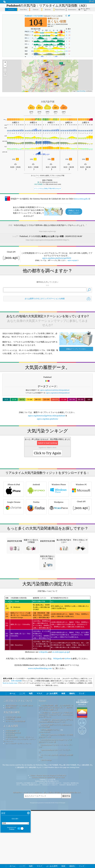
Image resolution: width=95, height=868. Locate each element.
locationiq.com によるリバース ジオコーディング (56, 859)
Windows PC (81, 546)
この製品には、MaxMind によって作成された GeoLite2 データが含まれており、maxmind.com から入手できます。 (56, 828)
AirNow (68, 772)
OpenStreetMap (81, 91)
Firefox (36, 563)
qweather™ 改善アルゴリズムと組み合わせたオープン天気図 (56, 839)
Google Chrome (14, 563)
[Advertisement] (47, 321)
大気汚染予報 (10, 848)
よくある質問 (11, 839)
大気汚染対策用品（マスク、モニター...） (20, 850)
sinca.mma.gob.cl (82, 199)
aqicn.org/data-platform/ (47, 447)
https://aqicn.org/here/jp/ (47, 231)
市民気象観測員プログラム (50, 843)
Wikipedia (58, 772)
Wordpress (59, 563)
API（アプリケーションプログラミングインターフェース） (19, 853)
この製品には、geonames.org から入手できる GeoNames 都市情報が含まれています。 (56, 834)
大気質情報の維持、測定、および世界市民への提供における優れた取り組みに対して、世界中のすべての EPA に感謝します (56, 821)
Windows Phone (59, 546)
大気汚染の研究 (12, 825)
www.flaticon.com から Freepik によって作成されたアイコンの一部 (55, 854)
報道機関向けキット (12, 821)
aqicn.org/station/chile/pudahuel (58, 421)
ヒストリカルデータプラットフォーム (18, 857)
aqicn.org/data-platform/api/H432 (57, 258)
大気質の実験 (10, 832)
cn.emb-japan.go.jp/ (61, 765)
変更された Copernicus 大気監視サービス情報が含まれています (56, 849)
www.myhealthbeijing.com (40, 782)
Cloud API (81, 563)
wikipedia (43, 765)
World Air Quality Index (10, 796)
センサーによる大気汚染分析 (15, 834)
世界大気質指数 (16, 794)
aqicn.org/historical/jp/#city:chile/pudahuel (47, 444)
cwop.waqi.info (45, 845)
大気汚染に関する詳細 (13, 830)
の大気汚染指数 (34, 16)
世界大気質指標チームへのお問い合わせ (19, 819)
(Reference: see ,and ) (48, 738)
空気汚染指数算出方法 (13, 846)
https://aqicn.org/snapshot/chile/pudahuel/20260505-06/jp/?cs (47, 240)
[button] (43, 70)
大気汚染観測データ (12, 844)
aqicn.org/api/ (72, 260)
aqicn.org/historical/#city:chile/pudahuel (55, 418)
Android (36, 546)
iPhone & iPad (14, 546)
